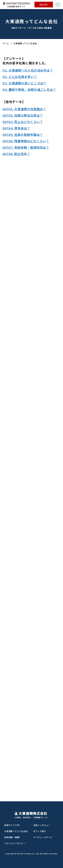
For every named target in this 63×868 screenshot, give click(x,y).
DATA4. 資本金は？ (16, 128)
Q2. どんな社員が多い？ (20, 77)
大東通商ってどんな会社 (16, 831)
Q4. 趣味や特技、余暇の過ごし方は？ (29, 89)
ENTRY (44, 5)
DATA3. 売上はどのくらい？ (23, 122)
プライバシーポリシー (15, 843)
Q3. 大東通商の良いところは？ (25, 83)
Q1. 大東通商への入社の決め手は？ (28, 70)
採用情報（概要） (13, 837)
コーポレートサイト (43, 837)
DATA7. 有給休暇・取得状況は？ (26, 147)
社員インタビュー (42, 825)
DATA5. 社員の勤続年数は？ (23, 135)
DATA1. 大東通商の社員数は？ (24, 109)
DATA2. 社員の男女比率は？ (23, 115)
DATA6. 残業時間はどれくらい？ (26, 141)
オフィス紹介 (40, 831)
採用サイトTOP (12, 825)
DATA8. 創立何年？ (16, 154)
